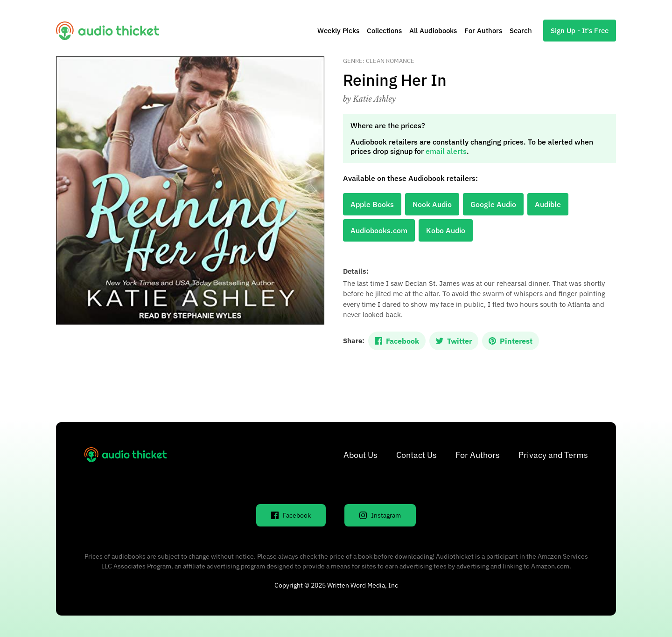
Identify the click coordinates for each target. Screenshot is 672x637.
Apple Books (372, 204)
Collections (384, 31)
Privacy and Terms (553, 455)
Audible (548, 204)
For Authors (483, 31)
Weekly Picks (338, 31)
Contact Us (416, 455)
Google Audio (493, 204)
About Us (360, 455)
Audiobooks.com (379, 230)
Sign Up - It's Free (580, 31)
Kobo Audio (446, 230)
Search (521, 31)
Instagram (380, 515)
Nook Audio (432, 204)
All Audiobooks (433, 31)
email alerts (446, 151)
